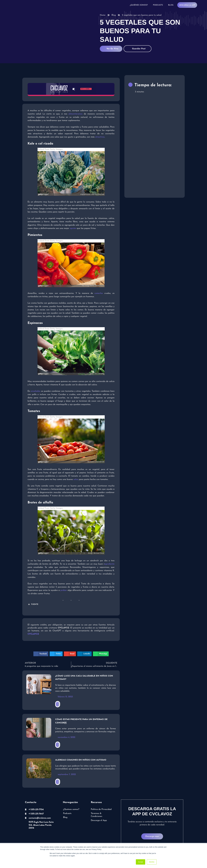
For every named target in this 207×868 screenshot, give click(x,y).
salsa (76, 479)
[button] (41, 654)
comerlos (99, 293)
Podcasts (158, 5)
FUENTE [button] (33, 604)
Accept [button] (141, 862)
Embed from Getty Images (50, 149)
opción (73, 228)
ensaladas (36, 391)
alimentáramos (76, 114)
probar (64, 590)
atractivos (100, 137)
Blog (171, 5)
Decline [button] (152, 862)
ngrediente (109, 564)
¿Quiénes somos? (139, 5)
